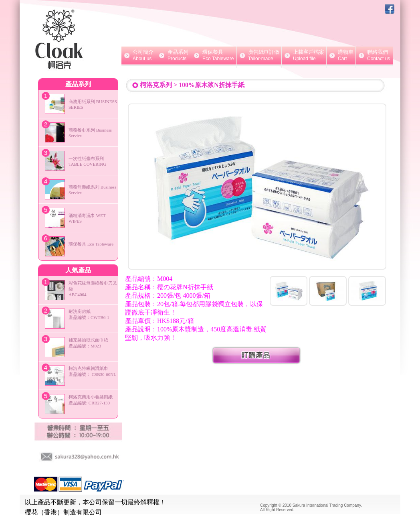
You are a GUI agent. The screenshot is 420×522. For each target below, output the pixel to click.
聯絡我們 (374, 55)
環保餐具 (214, 55)
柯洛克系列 (156, 85)
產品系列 (174, 55)
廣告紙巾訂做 (259, 55)
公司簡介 (139, 55)
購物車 (341, 55)
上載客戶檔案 (304, 55)
